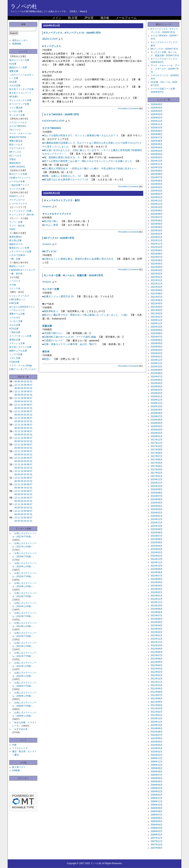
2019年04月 (157, 387)
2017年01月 (157, 476)
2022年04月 (157, 267)
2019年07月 (157, 377)
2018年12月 (157, 400)
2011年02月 (157, 712)
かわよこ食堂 (51, 225)
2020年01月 (157, 357)
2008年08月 (157, 811)
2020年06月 (157, 340)
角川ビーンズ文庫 (18, 174)
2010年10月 (157, 725)
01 (31, 382)
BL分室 (73, 18)
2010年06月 (157, 738)
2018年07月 (157, 416)
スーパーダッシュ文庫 (20, 336)
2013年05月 (157, 622)
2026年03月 (157, 111)
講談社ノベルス (17, 266)
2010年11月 (157, 722)
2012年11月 (157, 642)
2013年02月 (157, 632)
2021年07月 (157, 297)
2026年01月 (157, 118)
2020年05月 (157, 343)
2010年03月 (157, 748)
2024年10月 (157, 167)
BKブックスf (49, 251)
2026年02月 (157, 114)
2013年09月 (157, 609)
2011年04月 (157, 705)
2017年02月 (157, 473)
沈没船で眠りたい (53, 333)
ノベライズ (15, 281)
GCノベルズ (15, 156)
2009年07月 (157, 775)
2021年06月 (157, 300)
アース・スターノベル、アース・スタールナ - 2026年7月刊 (165, 69)
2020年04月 (157, 347)
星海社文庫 (15, 340)
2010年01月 (157, 755)
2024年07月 (157, 177)
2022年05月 (157, 264)
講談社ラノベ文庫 (18, 67)
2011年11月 (157, 682)
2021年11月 (157, 284)
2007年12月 (157, 838)
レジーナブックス (18, 204)
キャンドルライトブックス (57, 214)
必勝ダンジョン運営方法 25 (59, 296)
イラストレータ (20, 748)
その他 (13, 285)
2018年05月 (157, 423)
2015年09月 (157, 529)
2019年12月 (157, 360)
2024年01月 (157, 197)
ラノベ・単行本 (17, 226)
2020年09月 (157, 330)
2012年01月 (157, 675)
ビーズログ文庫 (17, 181)
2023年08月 (157, 214)
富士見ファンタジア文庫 (21, 89)
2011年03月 (157, 708)
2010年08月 (157, 732)
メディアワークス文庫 (20, 252)
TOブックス (15, 130)
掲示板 (105, 18)
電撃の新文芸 (16, 141)
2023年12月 (157, 201)
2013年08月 (157, 612)
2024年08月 (157, 174)
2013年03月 (157, 629)
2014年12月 (157, 559)
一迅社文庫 (15, 332)
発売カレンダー (20, 40)
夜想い (47, 359)
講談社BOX (15, 163)
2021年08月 (157, 294)
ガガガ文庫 (15, 86)
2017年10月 (157, 446)
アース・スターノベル (20, 134)
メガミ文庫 (15, 358)
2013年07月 (157, 616)
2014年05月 (157, 582)
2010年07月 (157, 735)
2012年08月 (157, 652)
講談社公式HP (50, 39)
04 (22, 382)
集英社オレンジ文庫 (19, 248)
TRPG (12, 229)
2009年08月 (157, 772)
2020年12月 (157, 320)
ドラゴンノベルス (18, 122)
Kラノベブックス (52, 46)
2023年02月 (157, 234)
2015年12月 (157, 519)
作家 (14, 745)
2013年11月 (157, 602)
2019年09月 (157, 370)
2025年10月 (157, 128)
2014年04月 (157, 586)
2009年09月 (157, 768)
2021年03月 (157, 310)
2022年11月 (157, 244)
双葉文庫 (47, 326)
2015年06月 (157, 539)
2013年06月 (157, 619)
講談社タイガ (16, 244)
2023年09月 (157, 211)
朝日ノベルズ (16, 145)
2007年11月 (157, 841)
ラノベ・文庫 (16, 222)
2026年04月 (157, 108)
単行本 (46, 352)
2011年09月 (157, 689)
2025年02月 (157, 154)
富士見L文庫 (15, 240)
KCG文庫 (14, 329)
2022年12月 (157, 240)
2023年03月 (157, 231)
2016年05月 (157, 503)
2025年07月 (157, 138)
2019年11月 (157, 363)
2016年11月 (157, 483)
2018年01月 (157, 436)
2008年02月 (157, 831)
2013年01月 (157, 635)
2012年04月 (157, 665)
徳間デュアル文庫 (18, 351)
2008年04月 (157, 825)
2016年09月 (157, 489)
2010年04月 (157, 745)
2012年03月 (157, 669)
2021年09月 (157, 290)
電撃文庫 (14, 71)
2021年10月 (157, 287)
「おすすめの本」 (21, 729)
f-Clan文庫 (14, 362)
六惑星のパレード (53, 341)
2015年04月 (157, 546)
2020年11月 (157, 323)
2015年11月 (157, 523)
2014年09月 (157, 569)
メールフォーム (126, 18)
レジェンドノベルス (19, 296)
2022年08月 (157, 254)
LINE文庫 (14, 303)
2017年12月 (157, 440)
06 (16, 382)
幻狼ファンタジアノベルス (23, 369)
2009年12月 (157, 758)
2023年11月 (157, 204)
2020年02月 (157, 353)
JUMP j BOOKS (17, 167)
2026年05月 (157, 104)
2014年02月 (157, 592)
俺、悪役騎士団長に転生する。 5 (62, 157)
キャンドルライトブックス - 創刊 (62, 200)
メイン (57, 18)
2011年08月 (157, 692)
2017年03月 (157, 469)
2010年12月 (157, 718)
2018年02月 (157, 433)
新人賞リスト (19, 767)
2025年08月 (157, 134)
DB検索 (16, 770)
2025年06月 (157, 141)
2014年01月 (157, 596)
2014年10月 (157, 566)
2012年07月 (157, 655)
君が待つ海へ (51, 221)
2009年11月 (157, 762)
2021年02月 (157, 313)
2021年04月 (157, 307)
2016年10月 (157, 486)
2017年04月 (157, 466)
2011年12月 (157, 679)
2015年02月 (157, 552)
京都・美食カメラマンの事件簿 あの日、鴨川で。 (71, 344)
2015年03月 (157, 549)
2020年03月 (157, 350)
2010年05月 (157, 742)
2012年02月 (157, 672)
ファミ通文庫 (16, 108)
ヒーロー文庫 (16, 111)
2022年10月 (157, 247)
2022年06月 (157, 260)
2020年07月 (157, 337)
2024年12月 (157, 161)
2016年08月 (157, 493)
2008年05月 (157, 821)
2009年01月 (157, 795)
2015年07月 (157, 536)
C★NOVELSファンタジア (22, 270)
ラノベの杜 (24, 6)
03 (25, 382)
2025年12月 (157, 121)
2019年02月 (157, 393)
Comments (134, 108)
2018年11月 (157, 403)
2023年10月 (157, 207)
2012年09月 (157, 649)
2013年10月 (157, 606)
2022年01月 (157, 277)
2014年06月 (157, 579)
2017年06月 (157, 460)
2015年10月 (157, 526)
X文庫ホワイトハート (20, 178)
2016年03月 (157, 509)
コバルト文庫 (16, 321)
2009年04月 (157, 785)
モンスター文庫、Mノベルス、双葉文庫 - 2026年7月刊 (73, 275)
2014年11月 (157, 562)
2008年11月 (157, 801)
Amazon (47, 206)
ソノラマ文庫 (16, 354)
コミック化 (15, 288)
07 (31, 385)
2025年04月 (157, 148)
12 (16, 385)
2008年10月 (157, 805)
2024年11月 (157, 164)
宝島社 (13, 159)
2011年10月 (157, 685)
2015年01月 (157, 556)
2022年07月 (157, 257)
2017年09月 (157, 450)
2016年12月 (157, 479)
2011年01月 (157, 715)
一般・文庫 (15, 259)
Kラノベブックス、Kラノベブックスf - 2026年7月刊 (72, 33)
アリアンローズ (17, 200)
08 (28, 385)
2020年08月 (157, 333)
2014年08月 (157, 572)
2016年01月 (157, 516)
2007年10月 (157, 845)
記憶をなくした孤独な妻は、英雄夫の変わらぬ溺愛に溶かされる (79, 259)
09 (25, 385)
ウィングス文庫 (17, 189)
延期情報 (17, 44)
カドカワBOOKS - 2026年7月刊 (61, 114)
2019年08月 (157, 373)
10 (22, 385)
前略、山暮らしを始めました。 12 (62, 176)
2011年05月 (157, 702)
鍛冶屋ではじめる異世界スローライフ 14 (66, 180)
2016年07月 (157, 496)
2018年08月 (157, 413)
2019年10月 (157, 367)
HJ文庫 (13, 64)
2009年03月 (157, 788)
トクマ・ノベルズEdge (21, 365)
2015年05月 (157, 543)
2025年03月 (157, 151)
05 (19, 382)
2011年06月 (157, 699)
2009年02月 (157, 791)
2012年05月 (157, 662)
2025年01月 (157, 157)
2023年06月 (157, 221)
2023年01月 (157, 237)
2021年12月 (157, 280)
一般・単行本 (16, 274)
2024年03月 (157, 191)
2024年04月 (157, 187)
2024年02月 (157, 194)
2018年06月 (157, 420)
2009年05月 (157, 782)
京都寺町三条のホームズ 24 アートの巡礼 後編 (70, 337)
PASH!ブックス (17, 196)
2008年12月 (157, 798)
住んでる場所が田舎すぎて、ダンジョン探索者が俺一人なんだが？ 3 (81, 135)
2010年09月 (157, 728)
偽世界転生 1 (51, 311)
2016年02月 (157, 513)
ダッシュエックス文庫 (20, 100)
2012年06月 (157, 659)
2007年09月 (157, 848)
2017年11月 (157, 443)
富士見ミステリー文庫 (20, 347)
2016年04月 (157, 506)
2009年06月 (157, 778)
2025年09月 (157, 131)
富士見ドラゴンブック (20, 93)
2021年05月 (157, 304)
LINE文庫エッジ (17, 299)
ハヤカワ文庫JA (17, 255)
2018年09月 (157, 410)
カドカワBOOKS (18, 126)
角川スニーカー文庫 (19, 60)
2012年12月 (157, 639)
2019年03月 (157, 390)
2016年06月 (157, 499)
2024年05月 (157, 184)
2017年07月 (157, 456)
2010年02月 (157, 752)
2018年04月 (157, 426)
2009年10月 (157, 765)
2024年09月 (157, 171)
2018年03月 (157, 430)
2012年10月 (157, 645)
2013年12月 (157, 599)
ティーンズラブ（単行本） (23, 215)
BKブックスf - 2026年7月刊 (59, 238)
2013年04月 (157, 626)
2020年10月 (157, 327)
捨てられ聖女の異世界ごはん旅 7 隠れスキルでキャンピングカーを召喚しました (88, 161)
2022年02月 (157, 274)
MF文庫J (14, 97)
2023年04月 (157, 227)
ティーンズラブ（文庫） (21, 211)
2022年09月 (157, 250)
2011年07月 (157, 695)
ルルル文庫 (15, 325)
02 (28, 382)
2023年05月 (157, 224)
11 (19, 385)
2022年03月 (157, 270)
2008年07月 (157, 815)
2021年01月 (157, 317)
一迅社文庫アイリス (19, 185)
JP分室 (89, 18)
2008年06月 (157, 818)
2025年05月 (157, 144)
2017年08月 (157, 453)
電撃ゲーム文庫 (17, 314)
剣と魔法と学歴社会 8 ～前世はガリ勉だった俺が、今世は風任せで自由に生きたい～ (90, 168)
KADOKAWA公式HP (53, 121)
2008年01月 (157, 835)
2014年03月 (157, 589)
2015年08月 (157, 533)
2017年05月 (157, 463)
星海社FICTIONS (18, 137)
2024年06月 (157, 181)
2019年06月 (157, 380)
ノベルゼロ (15, 318)
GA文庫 (13, 82)
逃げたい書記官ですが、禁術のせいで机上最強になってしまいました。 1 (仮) (86, 315)
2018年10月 (157, 406)
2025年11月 (157, 124)
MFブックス (15, 152)
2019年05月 (157, 383)
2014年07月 (157, 576)
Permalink (123, 108)
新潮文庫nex (15, 237)
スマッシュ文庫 (17, 343)
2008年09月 (157, 808)
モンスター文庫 (17, 115)
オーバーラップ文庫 (19, 104)
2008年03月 (157, 828)
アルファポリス (17, 148)
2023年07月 (157, 217)
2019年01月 (157, 396)
